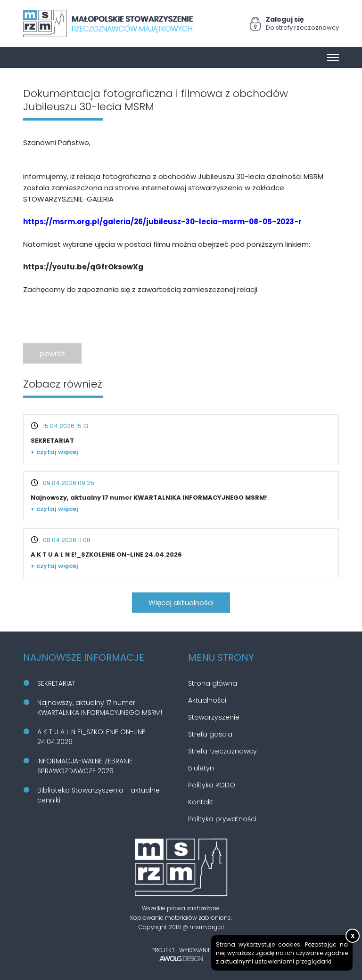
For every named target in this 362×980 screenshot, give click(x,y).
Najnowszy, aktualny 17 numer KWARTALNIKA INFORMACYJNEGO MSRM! (149, 498)
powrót (52, 353)
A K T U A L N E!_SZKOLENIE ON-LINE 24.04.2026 (106, 555)
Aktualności (207, 700)
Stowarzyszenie (214, 717)
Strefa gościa (210, 734)
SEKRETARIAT (52, 441)
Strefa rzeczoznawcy (222, 751)
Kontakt (201, 802)
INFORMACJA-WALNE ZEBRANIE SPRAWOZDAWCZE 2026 (85, 766)
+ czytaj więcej (54, 452)
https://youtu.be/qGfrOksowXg (83, 267)
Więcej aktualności (181, 603)
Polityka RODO (212, 785)
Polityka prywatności (222, 819)
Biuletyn (201, 768)
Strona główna (213, 683)
